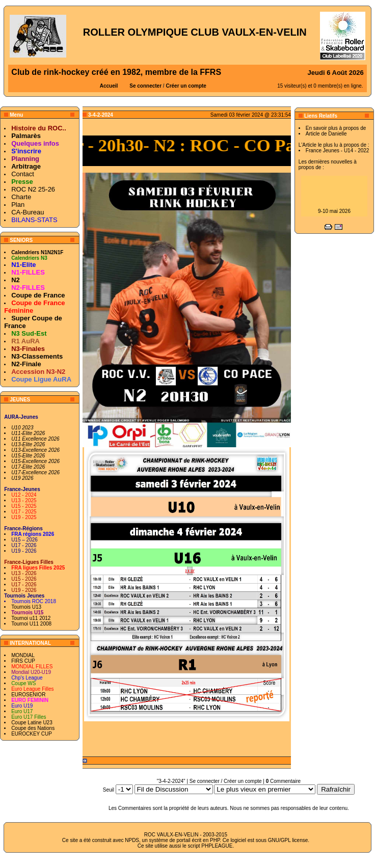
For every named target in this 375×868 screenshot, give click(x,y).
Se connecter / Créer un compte (226, 781)
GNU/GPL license (288, 840)
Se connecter (145, 86)
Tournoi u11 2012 (31, 618)
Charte (21, 197)
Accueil (109, 86)
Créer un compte (186, 86)
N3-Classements (37, 356)
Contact (23, 174)
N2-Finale (26, 364)
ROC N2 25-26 (33, 189)
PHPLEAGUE (217, 846)
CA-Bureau (28, 212)
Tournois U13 (26, 607)
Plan (18, 205)
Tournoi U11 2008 (31, 624)
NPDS (132, 840)
